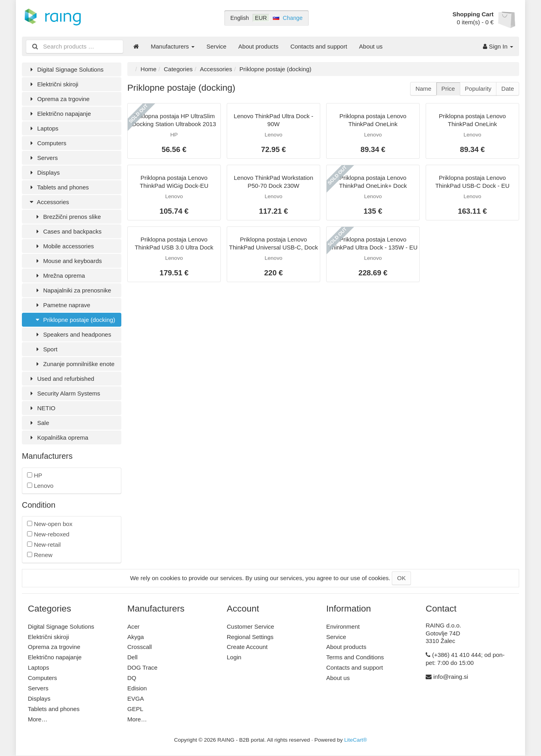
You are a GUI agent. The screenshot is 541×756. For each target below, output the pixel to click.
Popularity (478, 89)
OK (401, 578)
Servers (43, 158)
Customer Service (250, 626)
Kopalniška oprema (58, 437)
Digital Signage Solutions (66, 69)
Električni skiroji (53, 84)
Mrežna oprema (59, 276)
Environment (343, 626)
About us (371, 46)
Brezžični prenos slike (67, 217)
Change (293, 18)
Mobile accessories (64, 246)
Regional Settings (250, 637)
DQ (132, 678)
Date (508, 89)
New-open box (50, 524)
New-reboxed (48, 534)
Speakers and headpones (72, 334)
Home (148, 69)
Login (234, 657)
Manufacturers (173, 46)
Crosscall (140, 647)
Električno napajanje (59, 114)
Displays (44, 172)
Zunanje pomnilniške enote (74, 364)
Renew (40, 555)
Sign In (498, 46)
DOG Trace (142, 667)
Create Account (247, 647)
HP (35, 475)
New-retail (44, 545)
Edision (137, 688)
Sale (38, 423)
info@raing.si (451, 677)
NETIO (42, 408)
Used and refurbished (61, 379)
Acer (133, 626)
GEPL (135, 709)
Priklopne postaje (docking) (74, 320)
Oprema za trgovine (59, 99)
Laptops (43, 128)
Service (216, 46)
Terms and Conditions (355, 657)
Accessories (48, 202)
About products (258, 46)
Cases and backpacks (68, 231)
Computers (47, 143)
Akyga (136, 637)
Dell (132, 657)
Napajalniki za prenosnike (72, 290)
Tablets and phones (58, 187)
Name (423, 89)
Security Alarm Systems (64, 393)
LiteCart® (355, 740)
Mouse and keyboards (68, 261)
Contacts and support (319, 46)
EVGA (136, 699)
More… (38, 719)
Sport (46, 349)
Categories (178, 69)
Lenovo (40, 486)
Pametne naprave (62, 305)
